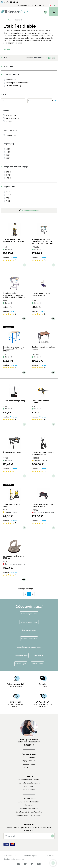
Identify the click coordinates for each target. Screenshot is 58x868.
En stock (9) (11, 80)
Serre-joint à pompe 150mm (40, 402)
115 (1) (8, 192)
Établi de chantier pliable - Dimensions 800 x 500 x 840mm (14, 349)
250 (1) (8, 175)
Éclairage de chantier (29, 630)
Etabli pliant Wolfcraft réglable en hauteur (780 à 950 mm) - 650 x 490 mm (43, 242)
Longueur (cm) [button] (8, 187)
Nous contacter (29, 790)
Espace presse (29, 764)
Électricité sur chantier (29, 639)
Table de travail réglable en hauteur (44, 348)
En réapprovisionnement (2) (17, 83)
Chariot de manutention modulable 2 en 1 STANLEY (14, 240)
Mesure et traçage (21, 655)
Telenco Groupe (29, 757)
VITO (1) (9, 121)
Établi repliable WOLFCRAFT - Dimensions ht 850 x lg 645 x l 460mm (14, 295)
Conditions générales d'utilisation (29, 812)
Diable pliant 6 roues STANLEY (12, 505)
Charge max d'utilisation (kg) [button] (14, 167)
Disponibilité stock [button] (10, 74)
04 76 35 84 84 (11, 2)
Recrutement (29, 767)
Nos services (29, 786)
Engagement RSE (29, 761)
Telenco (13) (11, 135)
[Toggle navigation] (3, 20)
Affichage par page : (26, 589)
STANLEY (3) (11, 115)
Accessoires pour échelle (29, 614)
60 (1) (8, 155)
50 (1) (8, 152)
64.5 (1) (8, 195)
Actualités (29, 805)
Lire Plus (7, 50)
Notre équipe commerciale (29, 780)
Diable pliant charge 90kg (14, 401)
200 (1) (8, 172)
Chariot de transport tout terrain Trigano (43, 505)
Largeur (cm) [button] (7, 144)
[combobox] (32, 20)
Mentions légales (31, 856)
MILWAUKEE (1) (12, 118)
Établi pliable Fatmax (12, 452)
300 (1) (8, 178)
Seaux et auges (21, 664)
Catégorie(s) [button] (7, 66)
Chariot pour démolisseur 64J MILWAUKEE (43, 453)
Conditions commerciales (29, 809)
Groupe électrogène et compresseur (29, 647)
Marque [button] (5, 110)
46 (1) (8, 149)
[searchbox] (35, 20)
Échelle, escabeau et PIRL (29, 622)
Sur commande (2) (13, 86)
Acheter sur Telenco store (29, 802)
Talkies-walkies (37, 664)
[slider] (8, 260)
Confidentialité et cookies (14, 859)
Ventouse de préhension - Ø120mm (14, 557)
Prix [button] (3, 94)
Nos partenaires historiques (29, 783)
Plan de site (50, 856)
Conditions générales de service (29, 815)
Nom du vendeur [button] (9, 130)
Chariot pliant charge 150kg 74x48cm (41, 294)
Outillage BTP (39, 655)
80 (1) (8, 158)
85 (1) (8, 201)
